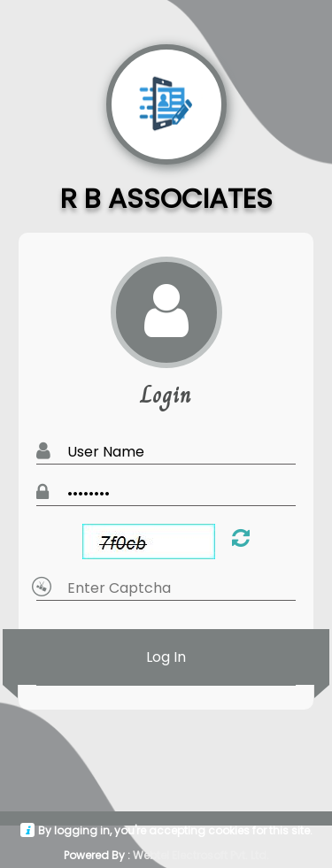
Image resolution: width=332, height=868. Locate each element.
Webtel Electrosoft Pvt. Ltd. (201, 855)
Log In (166, 657)
